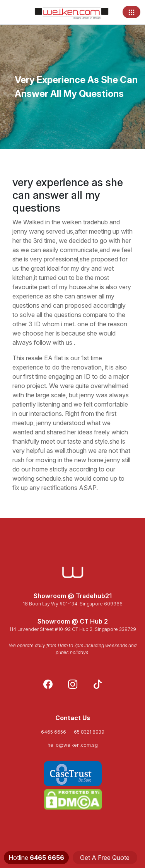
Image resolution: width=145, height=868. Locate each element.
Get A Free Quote (105, 858)
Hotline (36, 858)
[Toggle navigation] (131, 12)
